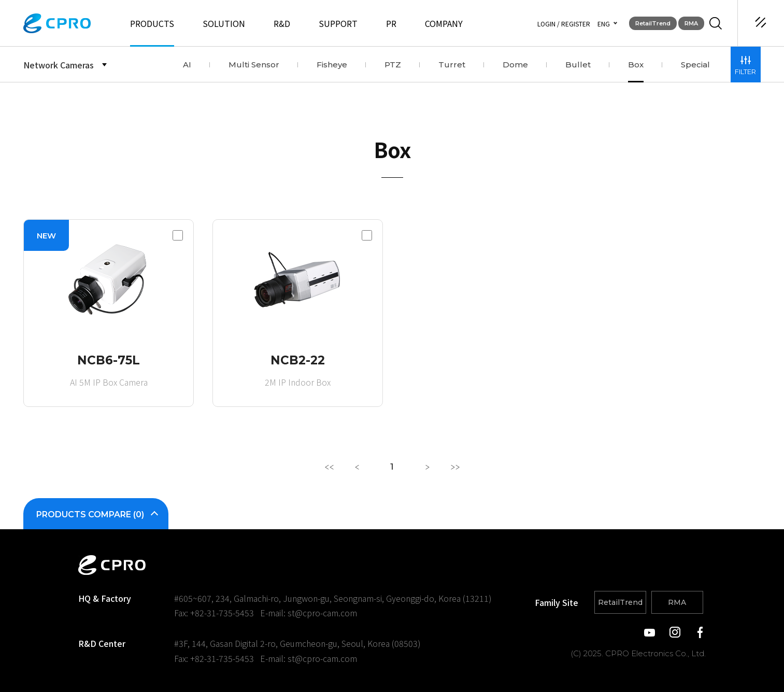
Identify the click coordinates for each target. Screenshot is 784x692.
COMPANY (444, 23)
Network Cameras (59, 65)
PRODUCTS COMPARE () (96, 514)
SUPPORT (338, 23)
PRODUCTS (152, 23)
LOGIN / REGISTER (564, 24)
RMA (691, 23)
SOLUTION (224, 23)
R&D (282, 23)
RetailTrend (653, 23)
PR (391, 23)
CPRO (57, 23)
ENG (604, 24)
